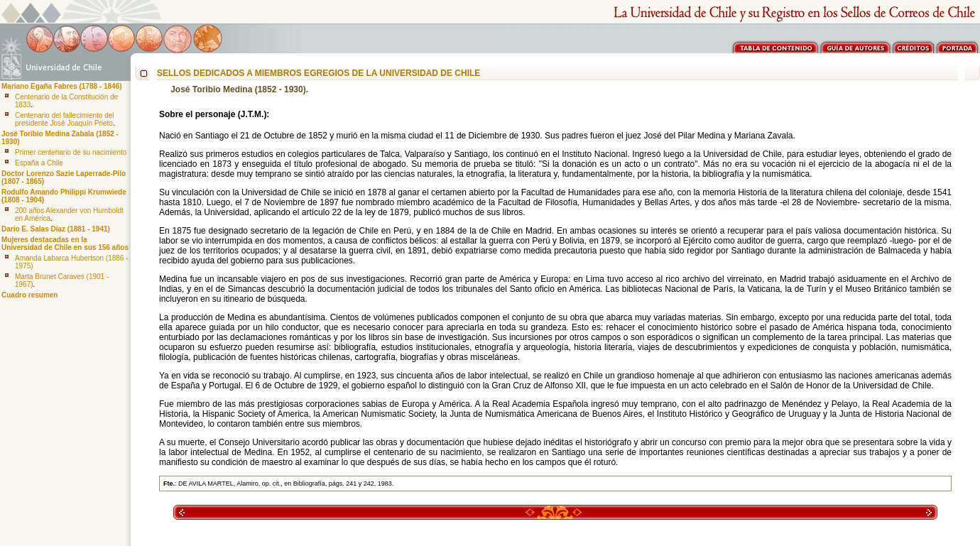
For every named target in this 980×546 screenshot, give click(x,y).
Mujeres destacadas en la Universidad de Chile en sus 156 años (65, 244)
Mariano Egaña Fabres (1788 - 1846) (62, 86)
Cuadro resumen (29, 295)
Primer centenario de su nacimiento (71, 152)
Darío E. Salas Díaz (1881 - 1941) (56, 229)
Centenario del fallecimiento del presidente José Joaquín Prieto (65, 119)
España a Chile (39, 163)
